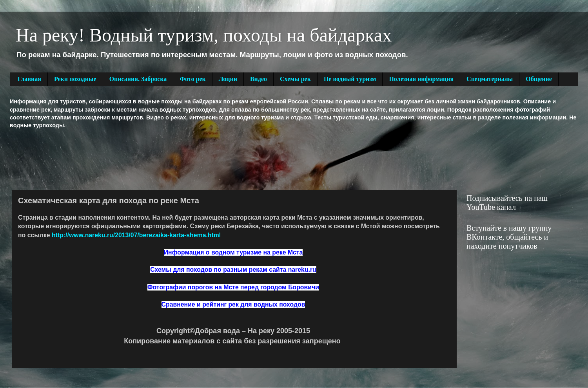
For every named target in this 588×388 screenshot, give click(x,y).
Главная (29, 79)
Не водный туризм (350, 79)
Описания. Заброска (138, 79)
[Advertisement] (152, 159)
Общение (539, 79)
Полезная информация (421, 79)
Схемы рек (295, 79)
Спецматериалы (490, 79)
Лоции (228, 79)
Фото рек (192, 79)
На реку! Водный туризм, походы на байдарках (204, 35)
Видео (259, 79)
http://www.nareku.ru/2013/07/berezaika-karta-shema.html (136, 235)
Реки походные (75, 79)
